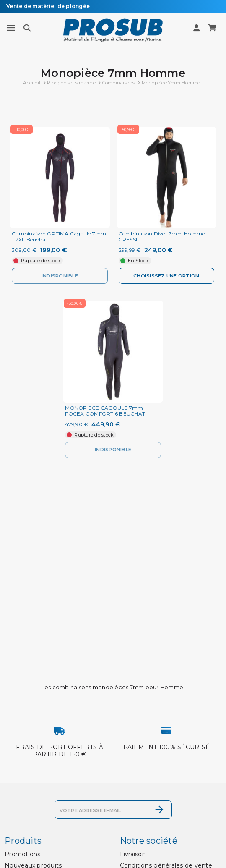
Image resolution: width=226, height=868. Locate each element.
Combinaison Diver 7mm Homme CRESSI (162, 237)
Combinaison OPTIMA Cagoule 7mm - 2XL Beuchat (59, 237)
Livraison (133, 854)
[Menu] (11, 28)
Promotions (23, 854)
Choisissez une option (166, 276)
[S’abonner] (159, 810)
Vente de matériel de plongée (48, 6)
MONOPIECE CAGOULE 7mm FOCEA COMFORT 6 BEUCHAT (105, 411)
